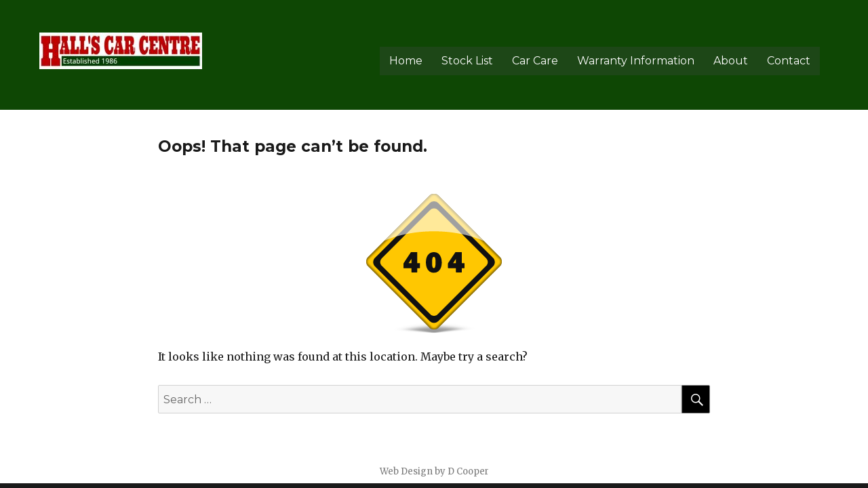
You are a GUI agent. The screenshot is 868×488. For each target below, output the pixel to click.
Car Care (535, 61)
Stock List (467, 61)
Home (406, 61)
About (731, 61)
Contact (789, 61)
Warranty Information (636, 61)
